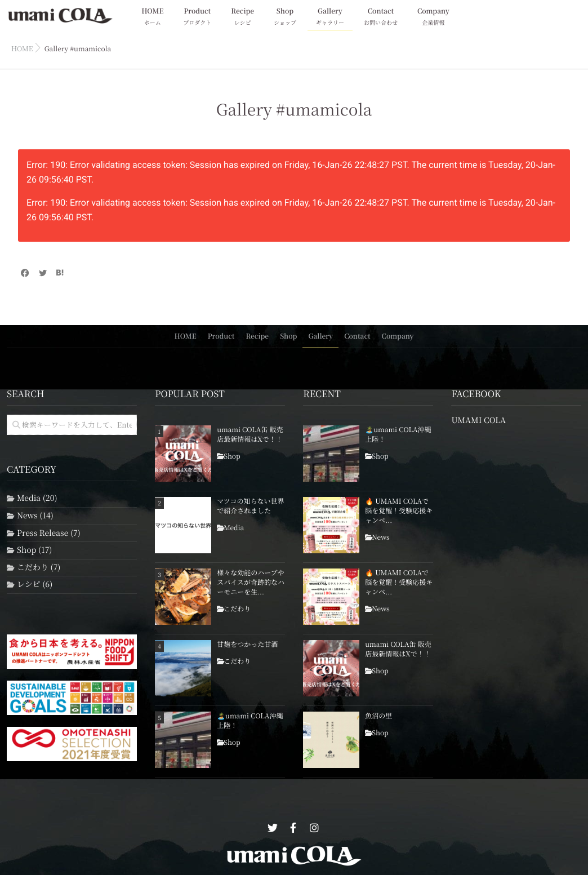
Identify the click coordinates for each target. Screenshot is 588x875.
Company (433, 17)
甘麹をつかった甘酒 (247, 645)
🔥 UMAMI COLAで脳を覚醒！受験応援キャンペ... (399, 511)
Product (197, 17)
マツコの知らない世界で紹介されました (250, 506)
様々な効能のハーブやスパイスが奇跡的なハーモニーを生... (251, 583)
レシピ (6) (35, 585)
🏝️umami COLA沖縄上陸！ (250, 721)
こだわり (237, 608)
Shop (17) (34, 550)
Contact (381, 17)
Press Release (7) (49, 533)
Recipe (242, 17)
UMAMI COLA (478, 421)
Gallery (330, 17)
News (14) (35, 515)
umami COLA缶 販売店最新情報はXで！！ (250, 435)
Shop (285, 17)
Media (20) (37, 498)
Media (234, 527)
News (380, 537)
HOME (152, 17)
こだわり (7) (39, 567)
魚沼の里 (378, 716)
